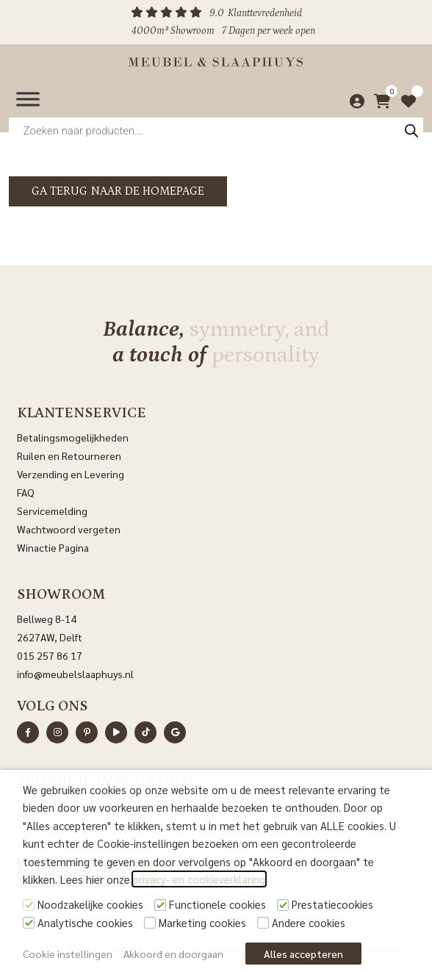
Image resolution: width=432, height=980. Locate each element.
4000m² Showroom (173, 31)
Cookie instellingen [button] (68, 954)
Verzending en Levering (71, 474)
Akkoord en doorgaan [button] (173, 954)
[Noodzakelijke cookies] (29, 905)
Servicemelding (52, 511)
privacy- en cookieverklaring (199, 879)
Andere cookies (309, 922)
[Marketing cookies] (150, 923)
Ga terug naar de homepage (118, 191)
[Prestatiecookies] (283, 905)
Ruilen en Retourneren (69, 455)
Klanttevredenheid (265, 13)
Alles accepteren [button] (303, 954)
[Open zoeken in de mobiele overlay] (216, 130)
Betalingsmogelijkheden (73, 437)
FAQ (26, 492)
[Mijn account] (353, 99)
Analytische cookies (85, 922)
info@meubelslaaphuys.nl (75, 674)
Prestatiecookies (332, 904)
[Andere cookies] (263, 923)
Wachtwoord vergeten (69, 529)
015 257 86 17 (50, 655)
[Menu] (28, 99)
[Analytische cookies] (29, 923)
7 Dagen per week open (269, 31)
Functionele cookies (217, 904)
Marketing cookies (202, 922)
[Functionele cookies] (160, 905)
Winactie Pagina (54, 547)
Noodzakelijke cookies (90, 904)
